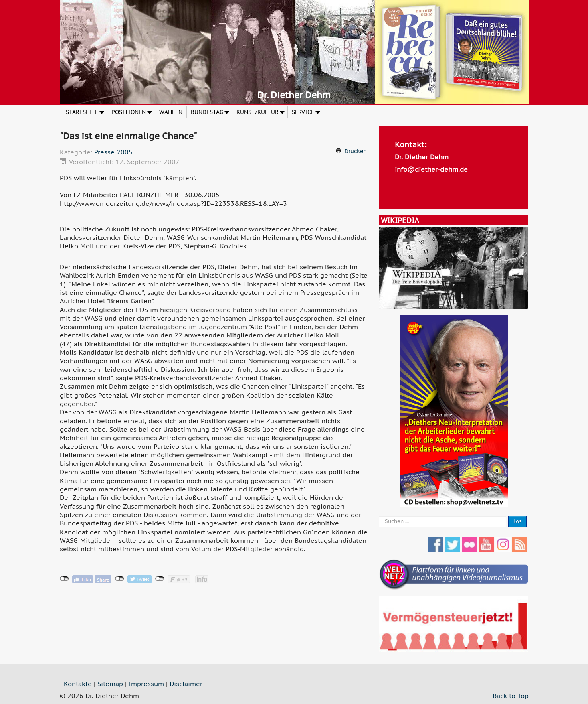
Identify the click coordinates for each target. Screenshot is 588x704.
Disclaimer (186, 684)
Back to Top (511, 696)
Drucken (356, 151)
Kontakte (78, 684)
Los (517, 521)
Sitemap (110, 684)
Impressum (146, 684)
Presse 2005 (113, 152)
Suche (379, 516)
